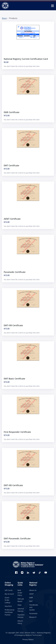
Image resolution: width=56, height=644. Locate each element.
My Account (9, 594)
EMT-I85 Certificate (13, 486)
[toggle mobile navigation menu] (52, 6)
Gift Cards (9, 590)
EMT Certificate (11, 167)
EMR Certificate (12, 113)
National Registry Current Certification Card (26, 59)
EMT (31, 601)
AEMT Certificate (12, 220)
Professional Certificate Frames (9, 612)
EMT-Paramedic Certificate (17, 540)
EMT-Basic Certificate (14, 380)
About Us (33, 590)
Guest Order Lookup (7, 600)
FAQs (20, 605)
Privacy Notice (28, 639)
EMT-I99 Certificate (13, 326)
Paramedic (33, 613)
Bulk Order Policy (20, 593)
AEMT (32, 594)
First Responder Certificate (17, 433)
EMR (31, 598)
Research (33, 617)
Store (4, 18)
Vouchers (8, 606)
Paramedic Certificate (15, 273)
